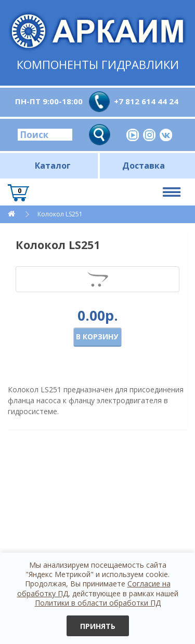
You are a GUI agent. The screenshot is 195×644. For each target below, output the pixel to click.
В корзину (97, 337)
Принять (98, 626)
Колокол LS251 (60, 214)
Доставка (144, 166)
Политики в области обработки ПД (98, 603)
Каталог (53, 166)
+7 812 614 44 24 (146, 101)
